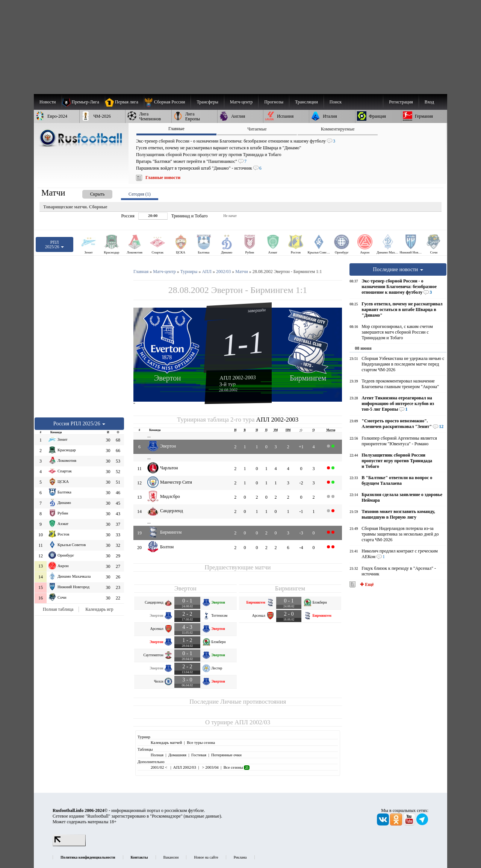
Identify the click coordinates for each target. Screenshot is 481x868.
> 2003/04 (210, 767)
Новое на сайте (206, 857)
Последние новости (398, 269)
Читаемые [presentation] (257, 129)
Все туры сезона (201, 742)
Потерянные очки (226, 755)
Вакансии (171, 857)
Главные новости (163, 178)
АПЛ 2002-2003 (238, 378)
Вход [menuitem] (429, 102)
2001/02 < (160, 767)
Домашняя (177, 755)
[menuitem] (167, 102)
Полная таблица (58, 609)
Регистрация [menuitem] (401, 102)
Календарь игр (99, 609)
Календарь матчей (166, 742)
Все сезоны (237, 767)
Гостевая (199, 755)
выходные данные (203, 816)
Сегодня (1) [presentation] (140, 194)
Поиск (336, 102)
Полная (157, 755)
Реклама (240, 857)
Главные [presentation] (176, 129)
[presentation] (90, 193)
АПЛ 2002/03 (252, 722)
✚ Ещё (366, 584)
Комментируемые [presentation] (338, 129)
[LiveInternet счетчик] (69, 845)
